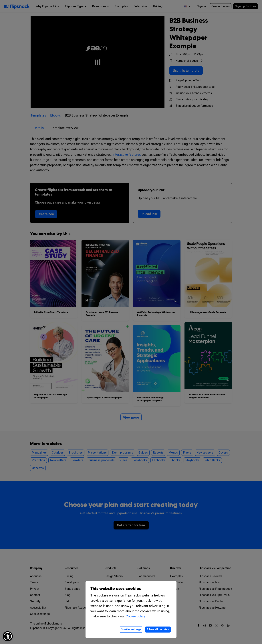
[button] (8, 636)
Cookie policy (136, 616)
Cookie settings (131, 629)
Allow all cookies (158, 629)
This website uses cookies (116, 589)
